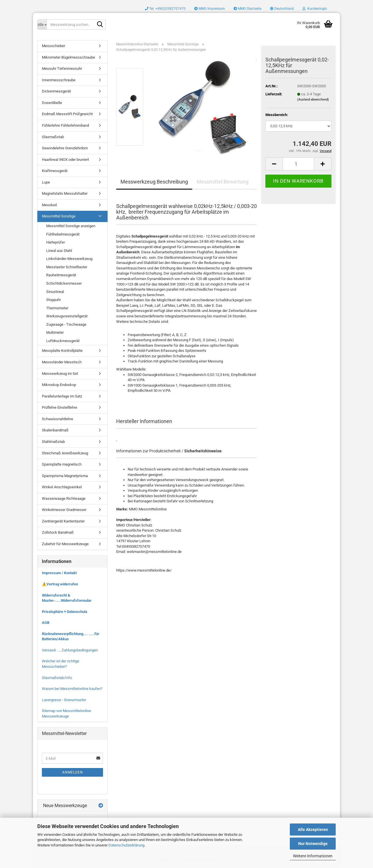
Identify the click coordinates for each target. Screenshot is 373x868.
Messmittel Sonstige (59, 216)
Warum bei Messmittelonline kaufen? (72, 689)
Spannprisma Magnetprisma (65, 476)
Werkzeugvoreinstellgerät (67, 316)
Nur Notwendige (313, 844)
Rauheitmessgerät (61, 275)
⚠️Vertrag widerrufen (60, 584)
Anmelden (73, 772)
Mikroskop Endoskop (59, 385)
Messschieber (54, 46)
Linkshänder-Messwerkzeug (69, 259)
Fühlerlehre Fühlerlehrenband (65, 125)
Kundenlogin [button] (315, 9)
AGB (46, 623)
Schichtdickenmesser (64, 283)
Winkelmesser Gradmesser (64, 510)
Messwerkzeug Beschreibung (154, 182)
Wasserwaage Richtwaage (64, 498)
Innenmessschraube (59, 80)
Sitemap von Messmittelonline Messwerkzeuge (66, 713)
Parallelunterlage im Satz (62, 396)
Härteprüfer (56, 242)
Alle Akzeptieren (313, 830)
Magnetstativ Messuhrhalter (65, 193)
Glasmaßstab (53, 137)
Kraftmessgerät (55, 171)
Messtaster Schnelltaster (67, 267)
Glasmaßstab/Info (57, 678)
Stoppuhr (54, 300)
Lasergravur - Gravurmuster (64, 700)
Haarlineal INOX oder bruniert (65, 160)
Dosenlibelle (52, 103)
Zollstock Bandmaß (58, 532)
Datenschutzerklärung (126, 845)
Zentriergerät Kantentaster (63, 521)
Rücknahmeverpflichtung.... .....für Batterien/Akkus (71, 636)
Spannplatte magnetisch (62, 464)
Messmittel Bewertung (223, 182)
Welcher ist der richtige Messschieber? (61, 664)
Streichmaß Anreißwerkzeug (65, 453)
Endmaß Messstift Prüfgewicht (67, 114)
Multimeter (55, 332)
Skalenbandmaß (55, 430)
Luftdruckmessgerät (63, 341)
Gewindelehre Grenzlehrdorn (65, 148)
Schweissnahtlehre (58, 419)
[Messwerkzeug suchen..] (42, 24)
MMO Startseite (247, 9)
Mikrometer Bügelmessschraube (68, 57)
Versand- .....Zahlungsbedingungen (70, 650)
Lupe (46, 182)
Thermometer (57, 308)
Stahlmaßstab (53, 442)
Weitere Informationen (313, 856)
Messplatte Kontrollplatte (62, 351)
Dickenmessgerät (56, 91)
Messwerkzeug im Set (60, 374)
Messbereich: (277, 115)
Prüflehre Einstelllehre (60, 407)
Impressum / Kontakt (59, 573)
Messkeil (49, 205)
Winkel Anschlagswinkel (62, 487)
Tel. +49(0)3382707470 (165, 9)
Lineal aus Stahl (59, 251)
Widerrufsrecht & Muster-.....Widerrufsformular (67, 598)
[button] (282, 9)
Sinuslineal (55, 292)
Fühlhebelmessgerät (63, 234)
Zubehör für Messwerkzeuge (65, 544)
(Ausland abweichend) (313, 100)
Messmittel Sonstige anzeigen (71, 226)
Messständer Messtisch (62, 362)
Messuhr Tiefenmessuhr (62, 69)
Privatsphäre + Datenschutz (65, 612)
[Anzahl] (298, 164)
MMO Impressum (210, 9)
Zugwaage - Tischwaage (66, 324)
